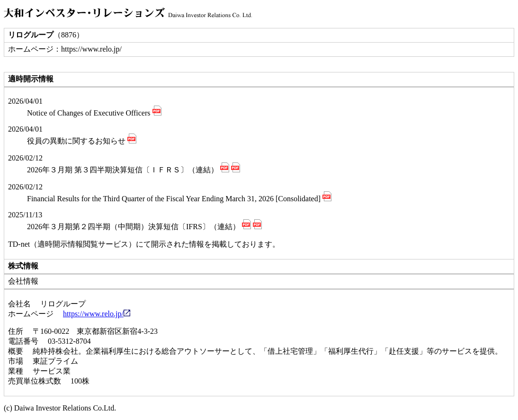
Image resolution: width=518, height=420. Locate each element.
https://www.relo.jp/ (97, 314)
